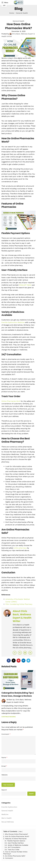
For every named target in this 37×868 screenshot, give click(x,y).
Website (4, 775)
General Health (22, 13)
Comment (6, 734)
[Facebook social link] (9, 661)
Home (12, 13)
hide (20, 832)
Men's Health (7, 818)
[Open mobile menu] (5, 2)
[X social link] (14, 661)
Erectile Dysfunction (9, 807)
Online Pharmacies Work (11, 401)
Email (4, 766)
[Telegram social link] (28, 661)
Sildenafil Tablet (25, 285)
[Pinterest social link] (19, 661)
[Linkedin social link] (23, 661)
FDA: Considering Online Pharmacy (19, 604)
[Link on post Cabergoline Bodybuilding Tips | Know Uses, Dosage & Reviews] (18, 680)
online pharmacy (20, 548)
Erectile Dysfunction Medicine (13, 322)
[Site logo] (18, 2)
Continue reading (9, 717)
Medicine (5, 814)
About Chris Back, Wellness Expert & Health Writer (22, 616)
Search (4, 790)
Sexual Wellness (8, 822)
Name (4, 757)
